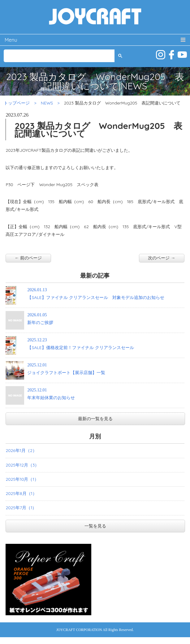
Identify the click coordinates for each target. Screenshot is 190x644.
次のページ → (162, 258)
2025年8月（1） (21, 493)
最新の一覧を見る (95, 419)
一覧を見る (95, 526)
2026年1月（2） (21, 450)
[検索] (59, 56)
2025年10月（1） (22, 479)
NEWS (47, 103)
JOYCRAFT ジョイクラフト (95, 17)
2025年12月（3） (22, 465)
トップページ (17, 103)
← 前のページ (28, 258)
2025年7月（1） (21, 508)
